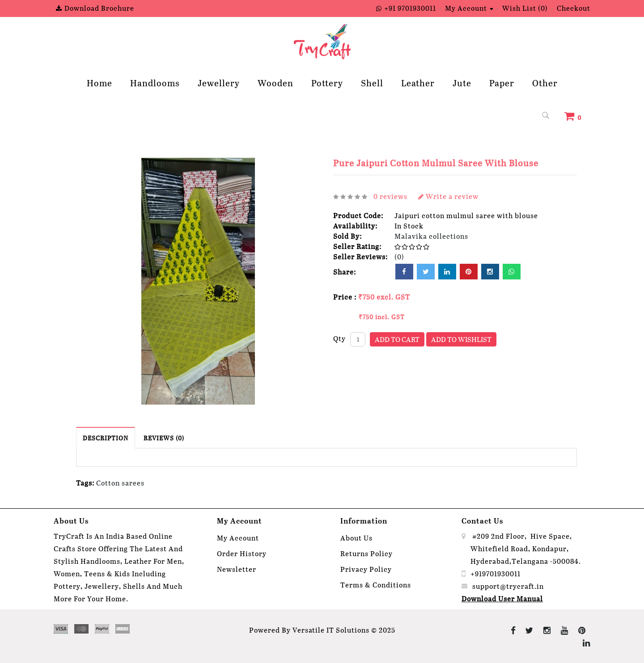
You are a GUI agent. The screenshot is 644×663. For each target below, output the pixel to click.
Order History (242, 553)
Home (100, 83)
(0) (399, 256)
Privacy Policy (366, 569)
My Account (238, 538)
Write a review (448, 196)
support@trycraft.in (508, 586)
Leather (418, 83)
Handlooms (155, 83)
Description (106, 438)
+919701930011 (496, 573)
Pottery (327, 83)
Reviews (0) (164, 438)
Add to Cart (397, 339)
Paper (502, 83)
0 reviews (390, 196)
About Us (356, 538)
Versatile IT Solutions (331, 630)
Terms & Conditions (376, 585)
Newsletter (237, 569)
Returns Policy (366, 553)
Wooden (275, 83)
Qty (339, 338)
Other (545, 83)
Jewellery (219, 83)
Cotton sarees (120, 483)
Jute (462, 83)
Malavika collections (431, 236)
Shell (372, 83)
